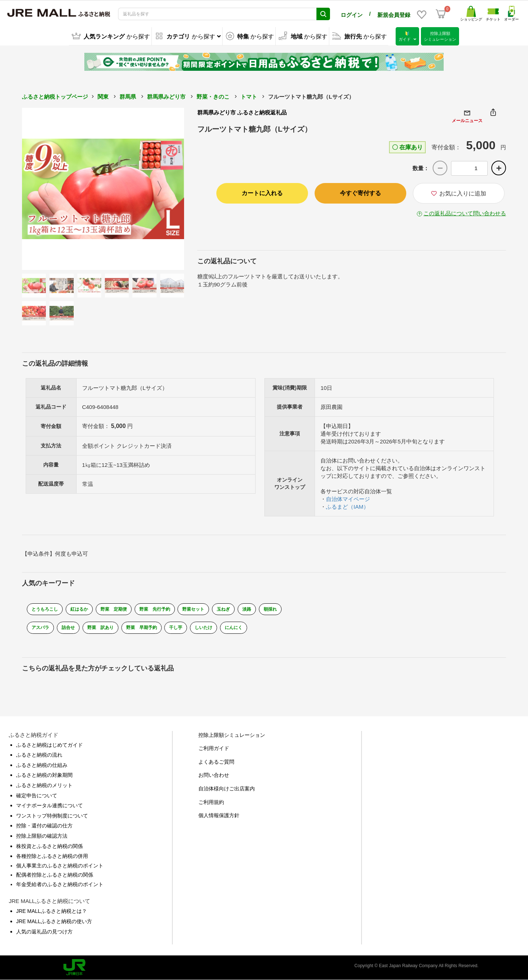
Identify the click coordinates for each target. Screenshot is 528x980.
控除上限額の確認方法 (42, 836)
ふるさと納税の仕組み (42, 765)
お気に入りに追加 (459, 193)
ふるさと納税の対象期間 (44, 775)
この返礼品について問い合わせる (465, 213)
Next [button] (164, 189)
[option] (103, 189)
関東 (103, 97)
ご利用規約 (211, 802)
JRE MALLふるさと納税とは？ (52, 911)
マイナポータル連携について (49, 805)
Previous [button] (42, 189)
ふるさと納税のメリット (44, 785)
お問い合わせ (214, 775)
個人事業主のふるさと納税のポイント (60, 866)
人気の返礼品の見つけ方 (44, 932)
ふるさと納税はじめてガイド (49, 745)
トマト (249, 97)
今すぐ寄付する (360, 193)
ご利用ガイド (214, 748)
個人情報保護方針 (219, 815)
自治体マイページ (348, 499)
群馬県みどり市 (166, 97)
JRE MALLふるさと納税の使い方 (54, 921)
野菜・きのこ (213, 97)
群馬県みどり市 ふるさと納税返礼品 (242, 112)
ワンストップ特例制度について (52, 816)
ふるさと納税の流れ (39, 755)
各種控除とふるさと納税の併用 (52, 856)
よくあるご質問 (216, 762)
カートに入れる (262, 193)
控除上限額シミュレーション (232, 735)
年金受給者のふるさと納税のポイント (60, 884)
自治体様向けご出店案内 (227, 789)
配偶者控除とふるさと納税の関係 (55, 875)
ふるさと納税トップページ (55, 97)
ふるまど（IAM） (347, 507)
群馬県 (128, 97)
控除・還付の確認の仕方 (44, 826)
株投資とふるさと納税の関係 (49, 846)
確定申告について (37, 795)
